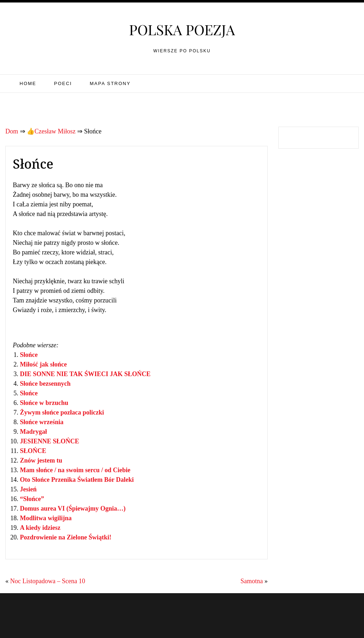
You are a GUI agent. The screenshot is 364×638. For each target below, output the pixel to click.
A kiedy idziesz (40, 528)
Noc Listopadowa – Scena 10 (48, 581)
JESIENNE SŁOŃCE (50, 441)
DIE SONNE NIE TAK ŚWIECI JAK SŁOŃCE (85, 374)
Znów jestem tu (41, 460)
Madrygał (33, 432)
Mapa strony (110, 83)
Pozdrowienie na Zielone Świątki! (66, 537)
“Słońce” (32, 499)
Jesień (28, 489)
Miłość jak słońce (43, 364)
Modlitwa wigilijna (46, 518)
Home (28, 83)
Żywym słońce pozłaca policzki (62, 412)
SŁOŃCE (33, 451)
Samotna (252, 581)
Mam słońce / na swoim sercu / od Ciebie (75, 470)
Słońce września (42, 422)
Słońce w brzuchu (44, 403)
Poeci (63, 83)
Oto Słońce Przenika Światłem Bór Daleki (77, 480)
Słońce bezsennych (45, 384)
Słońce (29, 355)
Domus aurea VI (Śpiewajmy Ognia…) (73, 508)
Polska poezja (182, 29)
